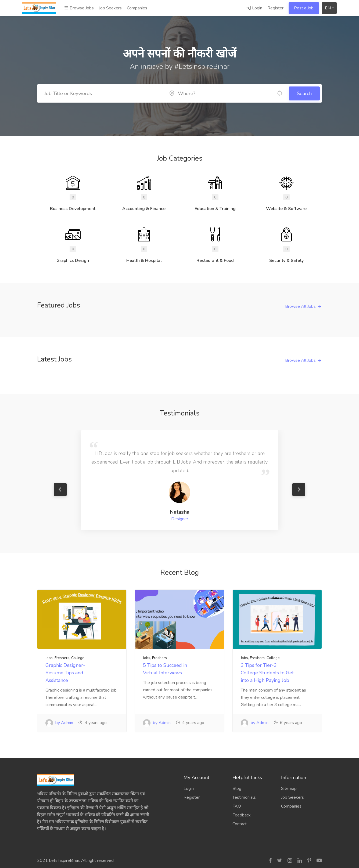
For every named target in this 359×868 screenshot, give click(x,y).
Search (304, 93)
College (78, 658)
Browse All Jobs (300, 306)
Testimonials (244, 797)
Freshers (62, 658)
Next (299, 490)
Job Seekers (110, 8)
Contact (240, 824)
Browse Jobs (79, 8)
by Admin (59, 723)
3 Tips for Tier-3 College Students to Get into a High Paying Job (267, 673)
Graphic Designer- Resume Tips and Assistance (65, 673)
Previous (60, 490)
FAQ (237, 806)
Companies (137, 8)
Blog (237, 789)
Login (254, 8)
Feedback (242, 815)
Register (275, 8)
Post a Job (304, 8)
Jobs (49, 658)
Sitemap (289, 789)
